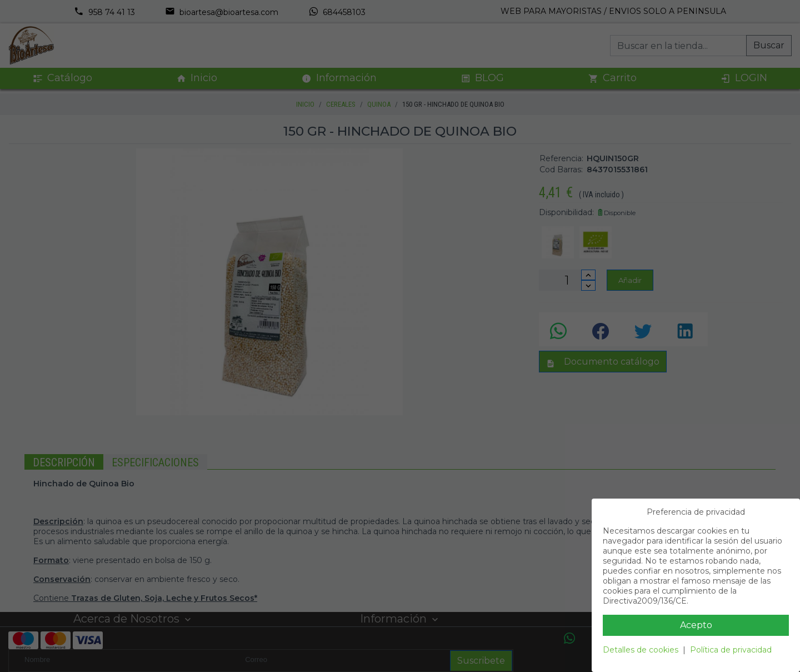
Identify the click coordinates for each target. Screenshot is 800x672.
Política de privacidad (731, 650)
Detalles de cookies (641, 650)
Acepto (696, 625)
